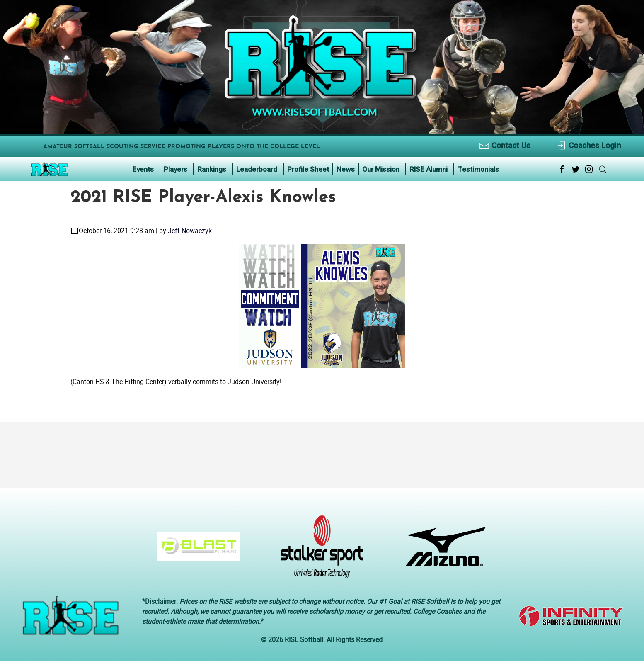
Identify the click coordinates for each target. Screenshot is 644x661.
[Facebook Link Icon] (562, 169)
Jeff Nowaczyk (190, 231)
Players (176, 169)
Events (143, 169)
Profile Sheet (308, 169)
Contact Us (505, 146)
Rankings (212, 169)
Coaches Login (589, 146)
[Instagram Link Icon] (589, 169)
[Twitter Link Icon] (576, 169)
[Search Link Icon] (603, 169)
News (346, 169)
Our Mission (381, 169)
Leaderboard (257, 169)
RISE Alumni (429, 169)
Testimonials (478, 169)
